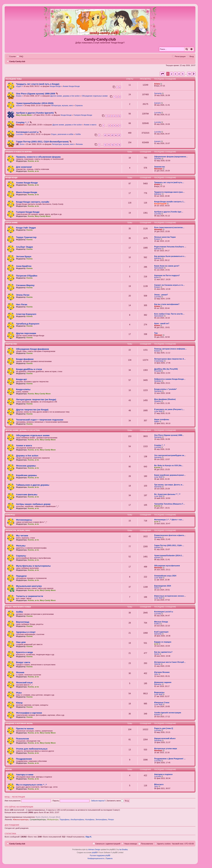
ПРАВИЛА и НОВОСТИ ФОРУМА (19, 152)
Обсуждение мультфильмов (167, 566)
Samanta (158, 93)
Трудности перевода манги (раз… (169, 192)
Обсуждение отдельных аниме (95, 96)
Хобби (78, 134)
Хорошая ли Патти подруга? (167, 275)
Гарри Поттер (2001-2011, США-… (169, 545)
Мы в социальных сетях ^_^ (31, 785)
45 (112, 135)
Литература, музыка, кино (62, 105)
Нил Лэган (22, 304)
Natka (157, 421)
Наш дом (21, 642)
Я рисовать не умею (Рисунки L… (169, 409)
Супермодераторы (38, 820)
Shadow (158, 401)
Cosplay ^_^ (23, 122)
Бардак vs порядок (163, 642)
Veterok (157, 664)
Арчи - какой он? (162, 323)
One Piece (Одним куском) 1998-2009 (36, 94)
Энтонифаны (101, 820)
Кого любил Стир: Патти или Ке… (169, 314)
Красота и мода (24, 652)
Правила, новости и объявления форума (38, 157)
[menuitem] (20, 56)
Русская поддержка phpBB (100, 856)
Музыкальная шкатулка (29, 586)
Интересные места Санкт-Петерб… (170, 662)
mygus (19, 86)
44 (109, 135)
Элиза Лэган (23, 295)
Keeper (157, 239)
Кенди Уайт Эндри (26, 228)
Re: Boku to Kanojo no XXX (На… (169, 465)
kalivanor (158, 194)
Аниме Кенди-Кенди (71, 86)
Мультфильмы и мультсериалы (33, 566)
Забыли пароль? (98, 801)
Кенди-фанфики (25, 359)
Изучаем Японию (162, 672)
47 (119, 135)
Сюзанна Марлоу (25, 285)
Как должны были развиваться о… (170, 256)
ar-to (37, 161)
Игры (19, 693)
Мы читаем (22, 536)
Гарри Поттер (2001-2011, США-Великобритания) (42, 142)
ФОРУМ (9, 770)
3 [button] (175, 74)
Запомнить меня (115, 801)
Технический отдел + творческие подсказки (40, 420)
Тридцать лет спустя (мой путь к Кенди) (38, 84)
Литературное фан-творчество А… (170, 359)
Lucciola (158, 113)
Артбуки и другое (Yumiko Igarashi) (35, 113)
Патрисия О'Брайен (27, 276)
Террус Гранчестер (26, 237)
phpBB (94, 853)
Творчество (11, 344)
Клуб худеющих (161, 632)
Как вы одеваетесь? (163, 652)
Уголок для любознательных (32, 749)
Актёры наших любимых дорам (33, 504)
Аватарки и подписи (163, 774)
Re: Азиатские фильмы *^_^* (167, 494)
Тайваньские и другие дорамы (33, 485)
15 (116, 145)
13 (109, 145)
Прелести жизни (25, 729)
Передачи (21, 576)
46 (116, 135)
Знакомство (159, 167)
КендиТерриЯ (160, 204)
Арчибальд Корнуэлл (28, 324)
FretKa (157, 624)
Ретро (111, 820)
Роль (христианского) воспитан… (169, 227)
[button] (162, 74)
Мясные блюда (161, 622)
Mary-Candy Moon (24, 115)
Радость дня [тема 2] (164, 728)
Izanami (19, 105)
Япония (20, 672)
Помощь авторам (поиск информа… (171, 349)
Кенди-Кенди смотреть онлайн (33, 202)
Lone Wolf (158, 411)
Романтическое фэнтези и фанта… (170, 535)
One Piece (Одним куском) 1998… (169, 435)
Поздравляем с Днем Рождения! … (170, 759)
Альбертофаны (77, 820)
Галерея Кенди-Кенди (83, 115)
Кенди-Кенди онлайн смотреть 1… (170, 202)
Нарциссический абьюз (165, 738)
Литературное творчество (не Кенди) (36, 399)
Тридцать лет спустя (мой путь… (169, 182)
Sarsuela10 (159, 268)
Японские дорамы (26, 466)
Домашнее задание (163, 682)
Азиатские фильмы (27, 494)
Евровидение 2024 (163, 586)
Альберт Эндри (24, 247)
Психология (22, 739)
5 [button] (183, 74)
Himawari (20, 125)
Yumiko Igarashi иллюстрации (168, 713)
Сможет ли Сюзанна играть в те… (169, 285)
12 (105, 145)
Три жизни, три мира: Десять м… (169, 485)
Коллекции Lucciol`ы (27, 132)
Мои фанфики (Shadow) (165, 399)
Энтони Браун (24, 256)
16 (119, 145)
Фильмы (79, 144)
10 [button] (189, 74)
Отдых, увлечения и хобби (62, 134)
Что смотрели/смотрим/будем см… (170, 455)
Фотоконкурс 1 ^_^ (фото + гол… (169, 520)
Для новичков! (24, 167)
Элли (22, 144)
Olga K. (89, 837)
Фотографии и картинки (29, 713)
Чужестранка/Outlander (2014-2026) (35, 103)
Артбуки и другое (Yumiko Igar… (169, 212)
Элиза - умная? (161, 295)
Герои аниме (12, 223)
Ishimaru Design (94, 850)
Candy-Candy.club (100, 39)
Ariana (157, 84)
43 (105, 135)
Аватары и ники (25, 775)
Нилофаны (90, 820)
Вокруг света (23, 662)
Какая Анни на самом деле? (167, 266)
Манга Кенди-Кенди (27, 192)
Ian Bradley (124, 850)
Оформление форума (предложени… (171, 157)
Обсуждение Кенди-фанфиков (32, 349)
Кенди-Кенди (55, 86)
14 (112, 145)
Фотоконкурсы (24, 520)
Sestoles (158, 159)
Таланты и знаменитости (30, 596)
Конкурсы (10, 515)
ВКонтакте (159, 784)
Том (156, 333)
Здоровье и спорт (26, 632)
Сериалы (79, 105)
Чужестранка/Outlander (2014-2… (169, 555)
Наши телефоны (162, 419)
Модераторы (53, 820)
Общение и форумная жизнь (19, 724)
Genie (157, 588)
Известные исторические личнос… (170, 596)
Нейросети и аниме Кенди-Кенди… (170, 379)
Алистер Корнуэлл (26, 314)
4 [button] (179, 74)
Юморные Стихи (162, 702)
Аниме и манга (90, 125)
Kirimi (157, 277)
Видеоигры (159, 692)
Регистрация (19, 797)
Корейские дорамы (26, 475)
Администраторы (21, 820)
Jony (156, 674)
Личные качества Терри (165, 237)
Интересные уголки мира (166, 748)
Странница (159, 361)
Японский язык (24, 683)
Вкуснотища (23, 622)
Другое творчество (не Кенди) (32, 410)
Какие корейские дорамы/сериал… (170, 475)
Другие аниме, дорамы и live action (65, 96)
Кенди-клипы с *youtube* (165, 389)
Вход (7, 797)
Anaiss (19, 96)
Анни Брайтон (24, 266)
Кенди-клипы (23, 389)
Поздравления (24, 759)
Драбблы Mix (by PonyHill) (166, 369)
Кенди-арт (22, 379)
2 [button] (172, 74)
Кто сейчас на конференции (19, 807)
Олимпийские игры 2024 (165, 576)
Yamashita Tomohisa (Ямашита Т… (170, 504)
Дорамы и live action (27, 456)
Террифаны (64, 820)
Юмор (19, 703)
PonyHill (158, 371)
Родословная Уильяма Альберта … (170, 247)
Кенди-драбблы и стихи (29, 369)
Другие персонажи (26, 333)
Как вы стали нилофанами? (167, 304)
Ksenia (31, 161)
